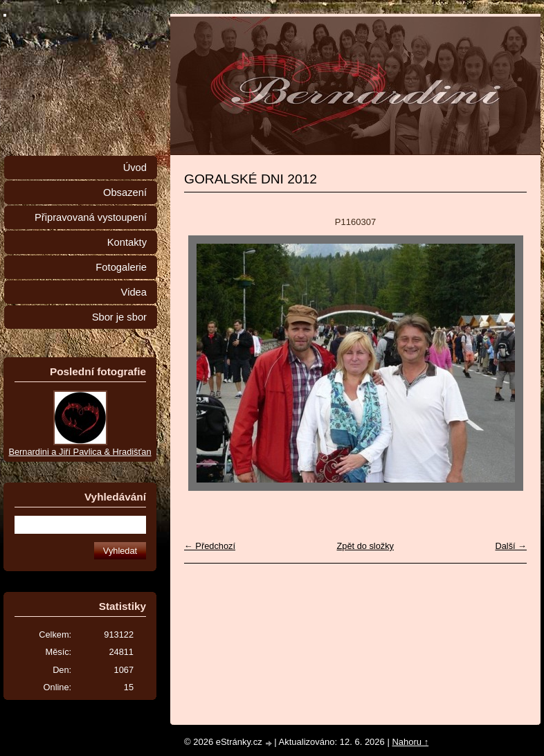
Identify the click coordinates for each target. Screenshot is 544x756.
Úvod (135, 168)
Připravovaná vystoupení (91, 217)
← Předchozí (210, 546)
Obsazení (125, 192)
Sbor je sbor (119, 317)
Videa (134, 292)
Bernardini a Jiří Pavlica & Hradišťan (80, 452)
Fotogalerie (121, 267)
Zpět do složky (365, 546)
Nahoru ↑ (410, 742)
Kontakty (127, 242)
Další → (511, 546)
